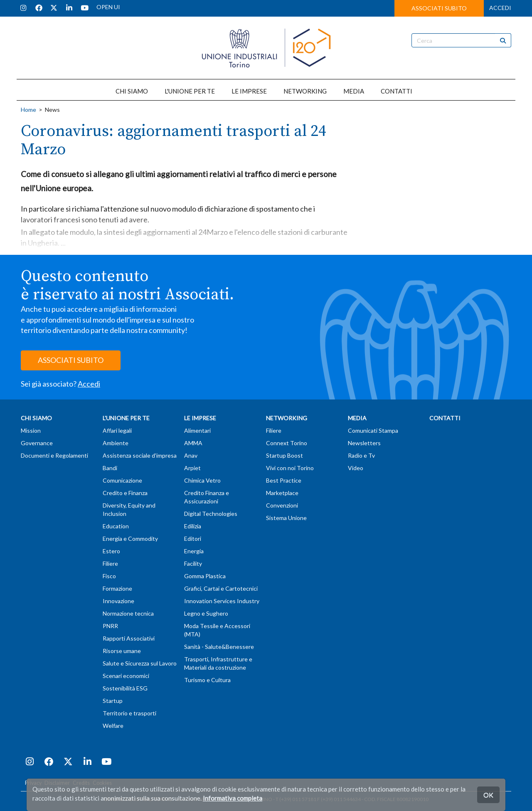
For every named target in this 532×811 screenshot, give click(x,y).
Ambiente (116, 443)
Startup (113, 701)
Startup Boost (284, 455)
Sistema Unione (286, 518)
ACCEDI (500, 8)
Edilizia (193, 526)
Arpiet (192, 468)
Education (116, 526)
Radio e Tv (361, 455)
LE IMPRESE (249, 91)
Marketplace (282, 493)
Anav (191, 455)
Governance (37, 443)
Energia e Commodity (130, 539)
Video (356, 468)
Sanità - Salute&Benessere (219, 647)
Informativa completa (233, 798)
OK (488, 795)
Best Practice (284, 480)
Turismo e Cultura (207, 680)
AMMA (193, 443)
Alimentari (197, 430)
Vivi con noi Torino (290, 468)
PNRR (110, 626)
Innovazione (118, 601)
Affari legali (117, 430)
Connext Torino (287, 443)
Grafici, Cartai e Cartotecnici (221, 588)
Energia (194, 551)
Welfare (113, 726)
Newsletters (364, 443)
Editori (193, 539)
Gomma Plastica (205, 576)
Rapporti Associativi (129, 638)
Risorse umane (122, 651)
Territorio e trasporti (129, 713)
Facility (193, 563)
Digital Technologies (211, 514)
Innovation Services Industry (222, 601)
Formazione (117, 588)
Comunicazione (122, 480)
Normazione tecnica (128, 613)
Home (28, 110)
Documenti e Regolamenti (54, 455)
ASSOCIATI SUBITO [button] (439, 8)
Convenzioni (282, 505)
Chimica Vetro (202, 480)
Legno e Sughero (206, 613)
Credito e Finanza (125, 493)
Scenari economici (126, 676)
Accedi (89, 384)
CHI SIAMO (132, 91)
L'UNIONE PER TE (190, 91)
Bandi (110, 468)
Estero (111, 551)
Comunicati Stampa (373, 430)
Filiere (110, 563)
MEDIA (354, 91)
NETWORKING (305, 91)
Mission (31, 430)
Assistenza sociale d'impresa (140, 455)
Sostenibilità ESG (125, 688)
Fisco (109, 576)
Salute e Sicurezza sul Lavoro (140, 663)
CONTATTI (397, 91)
